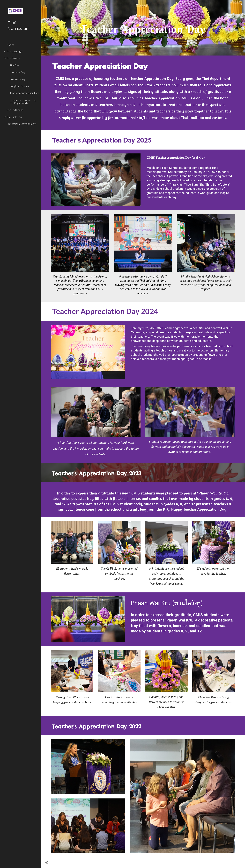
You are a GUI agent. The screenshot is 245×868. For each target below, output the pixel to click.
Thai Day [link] (15, 65)
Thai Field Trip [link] (14, 117)
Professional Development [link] (21, 124)
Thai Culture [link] (13, 58)
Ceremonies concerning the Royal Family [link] (23, 101)
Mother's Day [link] (18, 72)
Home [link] (10, 44)
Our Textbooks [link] (15, 110)
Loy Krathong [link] (17, 79)
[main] (143, 28)
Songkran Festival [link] (19, 86)
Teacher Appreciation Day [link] (24, 93)
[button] (241, 5)
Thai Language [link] (14, 51)
